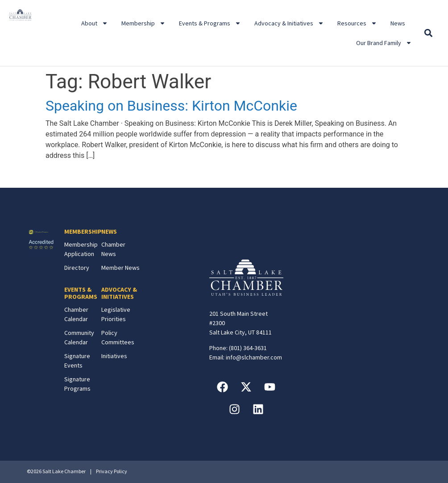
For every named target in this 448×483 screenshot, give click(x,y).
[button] (428, 33)
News (398, 23)
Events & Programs (210, 23)
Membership (143, 23)
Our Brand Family (384, 43)
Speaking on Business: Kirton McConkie (171, 106)
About (95, 23)
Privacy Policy (112, 471)
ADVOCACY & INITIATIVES (119, 293)
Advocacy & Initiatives (289, 23)
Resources (357, 23)
